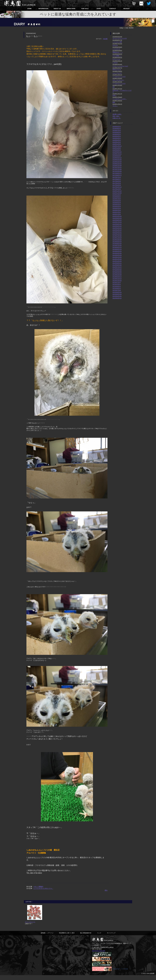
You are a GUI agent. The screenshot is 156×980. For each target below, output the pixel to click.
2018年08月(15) (117, 152)
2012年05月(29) (117, 294)
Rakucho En (116, 974)
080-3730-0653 (97, 954)
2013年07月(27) (117, 267)
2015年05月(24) (117, 226)
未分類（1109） (117, 114)
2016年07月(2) (117, 199)
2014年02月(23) (117, 255)
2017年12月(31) (117, 167)
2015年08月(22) (117, 220)
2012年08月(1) (117, 288)
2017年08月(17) (117, 175)
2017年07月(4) (117, 177)
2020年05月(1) (117, 127)
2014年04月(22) (117, 251)
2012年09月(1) (117, 286)
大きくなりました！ (118, 80)
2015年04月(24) (117, 228)
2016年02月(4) (117, 208)
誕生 (114, 102)
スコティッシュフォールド (120, 66)
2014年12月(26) (117, 236)
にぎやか (115, 63)
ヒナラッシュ (116, 59)
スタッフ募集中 (38, 887)
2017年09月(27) (117, 173)
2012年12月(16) (117, 281)
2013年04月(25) (117, 273)
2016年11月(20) (117, 193)
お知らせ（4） (117, 118)
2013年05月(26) (117, 271)
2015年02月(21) (117, 232)
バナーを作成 (124, 974)
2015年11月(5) (117, 214)
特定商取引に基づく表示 (67, 938)
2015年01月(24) (117, 234)
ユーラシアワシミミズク (120, 38)
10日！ (115, 95)
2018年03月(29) (117, 162)
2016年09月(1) (117, 197)
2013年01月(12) (117, 279)
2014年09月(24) (117, 242)
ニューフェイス (117, 73)
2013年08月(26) (117, 265)
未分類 (105, 39)
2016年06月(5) (117, 201)
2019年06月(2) (117, 132)
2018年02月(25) (117, 164)
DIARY (99, 9)
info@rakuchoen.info (99, 955)
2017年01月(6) (117, 189)
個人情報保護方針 (86, 938)
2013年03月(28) (117, 275)
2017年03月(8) (117, 185)
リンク (99, 938)
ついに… (115, 106)
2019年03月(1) (117, 138)
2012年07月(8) (117, 290)
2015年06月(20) (117, 224)
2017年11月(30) (117, 169)
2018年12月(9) (117, 144)
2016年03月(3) (117, 206)
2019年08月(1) (117, 128)
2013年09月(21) (117, 263)
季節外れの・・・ (118, 52)
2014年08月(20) (117, 244)
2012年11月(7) (117, 282)
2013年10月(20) (117, 261)
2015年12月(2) (117, 212)
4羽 (114, 87)
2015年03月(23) (117, 230)
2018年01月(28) (117, 166)
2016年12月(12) (117, 191)
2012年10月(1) (117, 284)
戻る (106, 890)
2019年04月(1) (117, 136)
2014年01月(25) (117, 257)
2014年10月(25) (117, 240)
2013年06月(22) (117, 269)
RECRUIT (127, 9)
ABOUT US (57, 9)
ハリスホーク (116, 49)
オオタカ (115, 45)
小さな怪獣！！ (117, 56)
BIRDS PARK (71, 9)
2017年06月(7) (117, 179)
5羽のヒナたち (117, 69)
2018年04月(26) (117, 160)
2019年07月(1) (117, 130)
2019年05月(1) (117, 134)
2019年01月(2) (117, 142)
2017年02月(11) (117, 187)
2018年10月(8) (117, 148)
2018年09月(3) (117, 150)
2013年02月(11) (117, 277)
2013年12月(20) (117, 259)
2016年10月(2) (117, 195)
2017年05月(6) (117, 181)
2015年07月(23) (117, 222)
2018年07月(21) (117, 154)
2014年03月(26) (117, 253)
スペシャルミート (30, 926)
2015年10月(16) (117, 216)
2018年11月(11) (117, 146)
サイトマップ (111, 938)
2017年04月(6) (117, 183)
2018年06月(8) (117, 156)
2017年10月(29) (117, 171)
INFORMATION (43, 9)
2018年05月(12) (117, 158)
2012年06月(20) (117, 292)
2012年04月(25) (117, 296)
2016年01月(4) (117, 210)
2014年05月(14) (117, 249)
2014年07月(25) (117, 245)
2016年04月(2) (117, 204)
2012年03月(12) (117, 298)
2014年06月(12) (117, 247)
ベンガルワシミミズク (119, 77)
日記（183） (116, 116)
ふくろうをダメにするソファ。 (43, 888)
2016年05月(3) (117, 203)
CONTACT (113, 9)
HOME (30, 9)
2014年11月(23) (117, 238)
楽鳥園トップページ (47, 938)
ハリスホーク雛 (117, 42)
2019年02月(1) (117, 140)
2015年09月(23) (117, 218)
